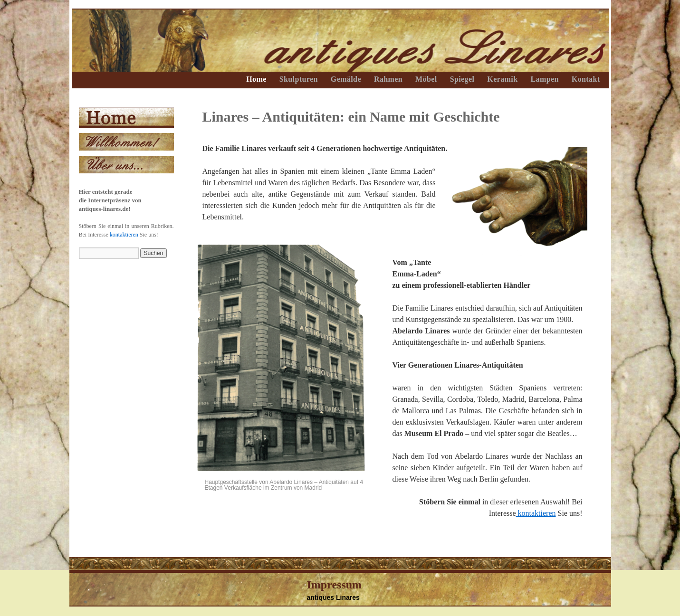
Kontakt (586, 79)
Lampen (544, 79)
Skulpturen (299, 79)
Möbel (426, 79)
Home (256, 79)
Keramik (502, 79)
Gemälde (346, 79)
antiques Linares (333, 597)
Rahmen (388, 79)
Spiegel (462, 79)
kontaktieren (536, 513)
